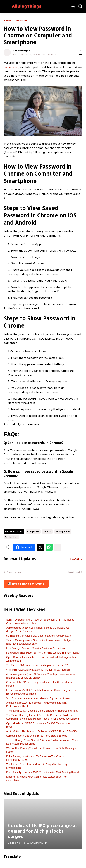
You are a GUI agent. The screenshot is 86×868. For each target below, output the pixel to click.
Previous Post (14, 572)
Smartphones (63, 531)
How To (47, 531)
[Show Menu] (6, 6)
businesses (11, 67)
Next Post (74, 572)
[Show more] (58, 547)
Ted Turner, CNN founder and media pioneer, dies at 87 (37, 665)
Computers (21, 21)
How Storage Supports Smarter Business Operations (36, 648)
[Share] (79, 52)
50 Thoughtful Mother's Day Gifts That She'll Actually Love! (39, 636)
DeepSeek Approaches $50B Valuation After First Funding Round (42, 772)
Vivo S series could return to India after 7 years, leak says (38, 698)
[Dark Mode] (73, 6)
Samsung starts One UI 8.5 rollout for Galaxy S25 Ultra (37, 736)
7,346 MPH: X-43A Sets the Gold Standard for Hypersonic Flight (42, 711)
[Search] (80, 6)
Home (7, 21)
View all (74, 559)
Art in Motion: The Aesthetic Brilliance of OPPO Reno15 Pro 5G (41, 731)
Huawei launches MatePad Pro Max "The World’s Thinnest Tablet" (43, 653)
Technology (11, 537)
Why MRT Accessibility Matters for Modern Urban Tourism (38, 670)
